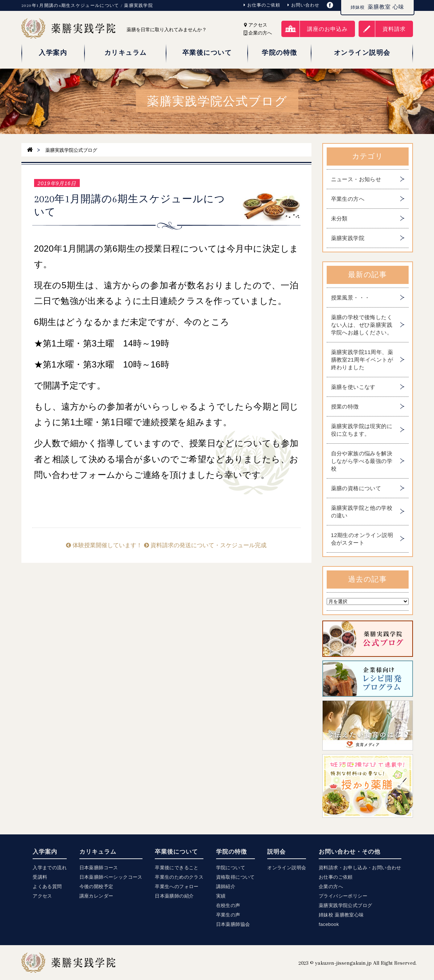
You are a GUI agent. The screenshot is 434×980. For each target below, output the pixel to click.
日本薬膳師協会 (233, 924)
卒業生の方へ (348, 199)
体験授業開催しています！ (104, 545)
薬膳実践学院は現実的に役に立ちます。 (362, 430)
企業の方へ (331, 887)
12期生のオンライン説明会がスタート (362, 539)
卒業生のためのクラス (179, 877)
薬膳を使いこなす (353, 387)
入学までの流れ (50, 868)
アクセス (256, 25)
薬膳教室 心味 (377, 7)
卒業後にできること (177, 868)
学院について (231, 868)
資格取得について (235, 877)
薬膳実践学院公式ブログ (345, 905)
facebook (329, 924)
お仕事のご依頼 (262, 5)
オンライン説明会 (287, 868)
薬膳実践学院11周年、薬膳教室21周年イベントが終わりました (362, 360)
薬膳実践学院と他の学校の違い (362, 512)
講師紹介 (226, 887)
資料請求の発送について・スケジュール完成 (205, 545)
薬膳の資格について (356, 488)
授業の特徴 (345, 406)
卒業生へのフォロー (177, 887)
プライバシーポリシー (343, 896)
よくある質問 (47, 887)
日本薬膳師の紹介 (174, 896)
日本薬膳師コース (99, 868)
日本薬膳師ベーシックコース (111, 877)
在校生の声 (228, 905)
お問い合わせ (303, 5)
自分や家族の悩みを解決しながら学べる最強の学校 (362, 461)
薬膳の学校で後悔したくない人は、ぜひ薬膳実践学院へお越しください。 (362, 325)
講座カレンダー (96, 896)
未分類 (339, 218)
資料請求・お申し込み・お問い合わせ (360, 868)
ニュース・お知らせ (356, 179)
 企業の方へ (258, 33)
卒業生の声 (228, 915)
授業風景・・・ (351, 298)
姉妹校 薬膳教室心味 (341, 915)
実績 (221, 896)
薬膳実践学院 (348, 238)
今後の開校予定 (96, 887)
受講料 (40, 877)
